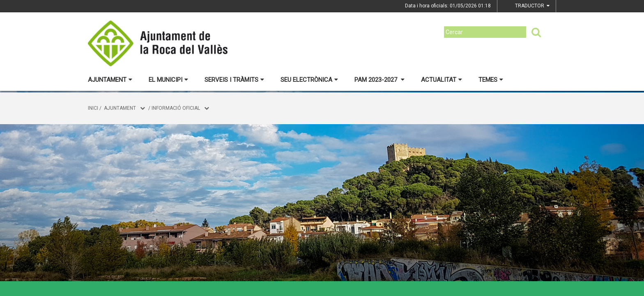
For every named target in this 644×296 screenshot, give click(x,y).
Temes (491, 80)
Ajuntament (110, 80)
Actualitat (442, 80)
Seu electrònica (309, 80)
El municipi (168, 80)
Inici (93, 108)
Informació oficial (176, 108)
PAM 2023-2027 (379, 80)
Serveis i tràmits (234, 80)
